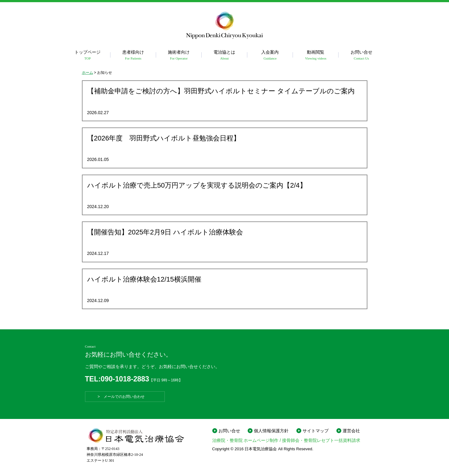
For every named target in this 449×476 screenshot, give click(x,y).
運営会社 (351, 431)
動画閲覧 (316, 55)
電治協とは (224, 55)
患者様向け (133, 55)
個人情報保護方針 (271, 431)
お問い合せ (361, 55)
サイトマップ (316, 431)
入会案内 (270, 55)
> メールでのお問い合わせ (125, 397)
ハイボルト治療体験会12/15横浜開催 (144, 279)
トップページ (88, 55)
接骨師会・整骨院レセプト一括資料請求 (321, 440)
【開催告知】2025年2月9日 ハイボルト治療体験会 (165, 232)
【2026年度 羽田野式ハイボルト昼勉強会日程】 (164, 138)
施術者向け (179, 55)
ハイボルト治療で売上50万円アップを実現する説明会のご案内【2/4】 (197, 185)
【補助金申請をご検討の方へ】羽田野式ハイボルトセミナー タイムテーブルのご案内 (221, 91)
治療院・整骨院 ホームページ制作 (245, 440)
